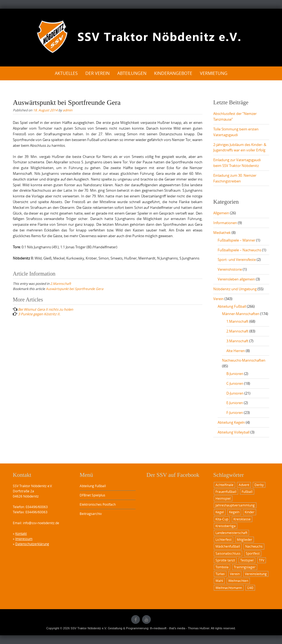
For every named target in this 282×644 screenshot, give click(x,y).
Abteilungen (132, 73)
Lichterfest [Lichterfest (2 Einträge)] (223, 539)
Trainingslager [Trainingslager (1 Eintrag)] (245, 567)
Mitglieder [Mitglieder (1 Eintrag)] (244, 539)
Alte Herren (236, 351)
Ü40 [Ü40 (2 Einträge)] (250, 588)
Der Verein (97, 73)
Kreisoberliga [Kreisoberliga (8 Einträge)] (226, 526)
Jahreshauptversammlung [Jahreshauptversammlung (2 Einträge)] (235, 505)
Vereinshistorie (230, 269)
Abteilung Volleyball (234, 432)
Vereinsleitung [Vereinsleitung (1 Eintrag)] (256, 574)
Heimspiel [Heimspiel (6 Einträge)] (223, 498)
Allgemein (221, 213)
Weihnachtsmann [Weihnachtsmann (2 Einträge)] (229, 588)
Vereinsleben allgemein (236, 279)
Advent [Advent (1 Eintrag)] (244, 485)
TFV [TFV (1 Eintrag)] (262, 560)
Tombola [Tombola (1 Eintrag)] (222, 567)
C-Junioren (235, 383)
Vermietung (214, 73)
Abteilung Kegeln (231, 422)
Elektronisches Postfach (98, 504)
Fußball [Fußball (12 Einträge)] (247, 492)
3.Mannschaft (237, 341)
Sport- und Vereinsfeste (237, 260)
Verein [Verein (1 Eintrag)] (235, 574)
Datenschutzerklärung (32, 544)
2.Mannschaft (61, 283)
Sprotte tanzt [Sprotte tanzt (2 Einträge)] (225, 560)
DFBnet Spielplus (92, 495)
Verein (218, 299)
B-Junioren (235, 374)
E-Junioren (235, 403)
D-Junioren (235, 393)
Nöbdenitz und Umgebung (235, 289)
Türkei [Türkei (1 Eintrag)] (220, 574)
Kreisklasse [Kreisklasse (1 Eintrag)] (242, 519)
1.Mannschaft (237, 321)
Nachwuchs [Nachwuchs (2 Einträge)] (254, 546)
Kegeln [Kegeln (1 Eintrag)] (234, 512)
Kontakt (21, 533)
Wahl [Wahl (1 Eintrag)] (219, 581)
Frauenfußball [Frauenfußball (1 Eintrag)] (226, 492)
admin (67, 110)
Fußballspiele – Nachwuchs (239, 250)
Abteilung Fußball (232, 306)
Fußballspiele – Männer (236, 240)
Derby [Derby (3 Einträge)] (259, 485)
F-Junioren (235, 413)
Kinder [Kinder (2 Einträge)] (250, 512)
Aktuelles (66, 73)
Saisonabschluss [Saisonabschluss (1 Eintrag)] (228, 553)
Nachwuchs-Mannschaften (244, 360)
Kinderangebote (173, 73)
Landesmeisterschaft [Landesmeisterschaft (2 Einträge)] (231, 533)
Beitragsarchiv (91, 514)
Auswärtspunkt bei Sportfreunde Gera (75, 289)
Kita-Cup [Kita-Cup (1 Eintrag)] (222, 519)
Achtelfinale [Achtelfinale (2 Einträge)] (224, 485)
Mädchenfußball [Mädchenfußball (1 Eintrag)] (228, 546)
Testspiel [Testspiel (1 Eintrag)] (247, 560)
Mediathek (222, 233)
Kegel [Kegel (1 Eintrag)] (220, 512)
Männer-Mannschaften (241, 314)
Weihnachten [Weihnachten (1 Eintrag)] (238, 581)
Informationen (225, 223)
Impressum (24, 539)
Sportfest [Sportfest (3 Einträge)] (253, 553)
